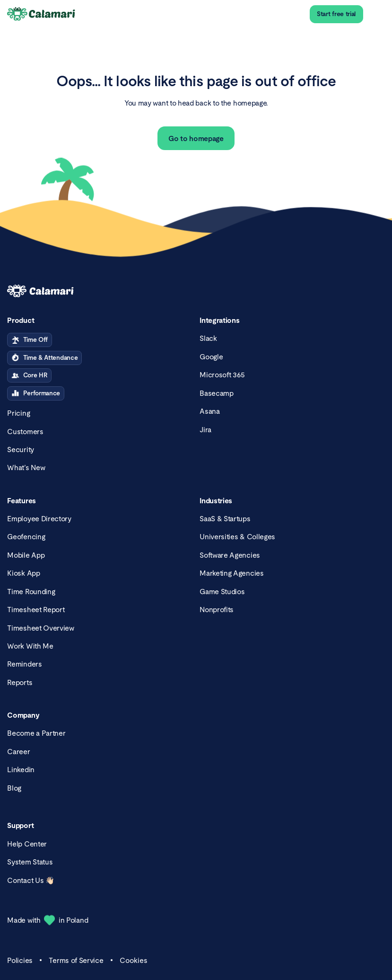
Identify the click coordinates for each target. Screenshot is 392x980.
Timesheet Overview (40, 628)
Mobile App (26, 555)
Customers (25, 432)
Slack (208, 338)
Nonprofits (217, 610)
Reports (20, 682)
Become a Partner (36, 733)
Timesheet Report (36, 610)
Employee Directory (39, 519)
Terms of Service (76, 960)
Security (21, 450)
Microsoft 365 (222, 375)
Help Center (27, 844)
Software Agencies (230, 555)
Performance (36, 393)
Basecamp (217, 393)
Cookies (134, 960)
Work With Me (30, 646)
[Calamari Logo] (42, 14)
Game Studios (222, 592)
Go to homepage (196, 138)
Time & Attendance (44, 358)
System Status (30, 862)
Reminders (24, 664)
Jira (205, 430)
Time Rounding (31, 592)
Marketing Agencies (231, 573)
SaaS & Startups (225, 519)
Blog (14, 788)
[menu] (378, 14)
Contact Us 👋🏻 (30, 880)
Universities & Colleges (237, 537)
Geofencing (26, 537)
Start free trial (336, 14)
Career (18, 752)
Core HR (29, 375)
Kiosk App (23, 573)
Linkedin (21, 770)
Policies (20, 960)
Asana (209, 411)
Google (211, 357)
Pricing (18, 413)
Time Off (30, 340)
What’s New (26, 468)
